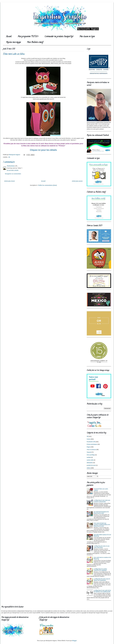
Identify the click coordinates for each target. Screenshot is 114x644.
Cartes (89, 439)
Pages (89, 447)
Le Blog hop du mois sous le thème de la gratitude (102, 580)
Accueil (9, 37)
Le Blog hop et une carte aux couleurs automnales (102, 501)
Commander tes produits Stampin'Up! (59, 37)
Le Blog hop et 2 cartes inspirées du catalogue (100, 570)
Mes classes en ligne (87, 37)
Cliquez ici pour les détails (43, 150)
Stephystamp (11, 166)
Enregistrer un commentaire (13, 174)
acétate (89, 457)
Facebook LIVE (91, 442)
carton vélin (90, 460)
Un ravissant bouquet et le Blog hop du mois (101, 512)
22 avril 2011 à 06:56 (13, 170)
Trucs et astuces (91, 450)
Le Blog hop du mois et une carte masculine (102, 547)
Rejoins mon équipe (13, 42)
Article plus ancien (77, 181)
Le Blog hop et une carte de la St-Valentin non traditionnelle (102, 591)
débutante (90, 463)
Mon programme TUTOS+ (28, 37)
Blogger (74, 641)
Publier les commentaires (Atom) (48, 185)
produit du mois (91, 465)
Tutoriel (89, 452)
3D (9, 157)
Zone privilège (91, 455)
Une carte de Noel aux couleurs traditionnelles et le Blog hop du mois (102, 525)
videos (89, 468)
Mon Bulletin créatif (35, 42)
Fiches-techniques (92, 444)
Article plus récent (9, 181)
